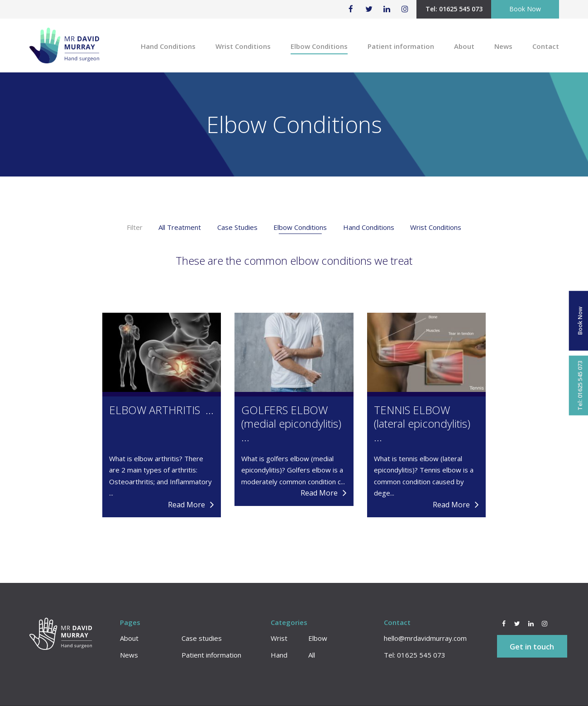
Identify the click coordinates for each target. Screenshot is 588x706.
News (503, 46)
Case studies (202, 638)
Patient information (401, 46)
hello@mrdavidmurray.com (425, 638)
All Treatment (180, 227)
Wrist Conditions (243, 46)
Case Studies (237, 227)
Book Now (525, 9)
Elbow (318, 638)
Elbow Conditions (319, 46)
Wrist (279, 638)
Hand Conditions (168, 46)
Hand (279, 655)
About (464, 46)
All (312, 655)
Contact (546, 46)
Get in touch (532, 647)
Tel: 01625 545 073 (454, 9)
